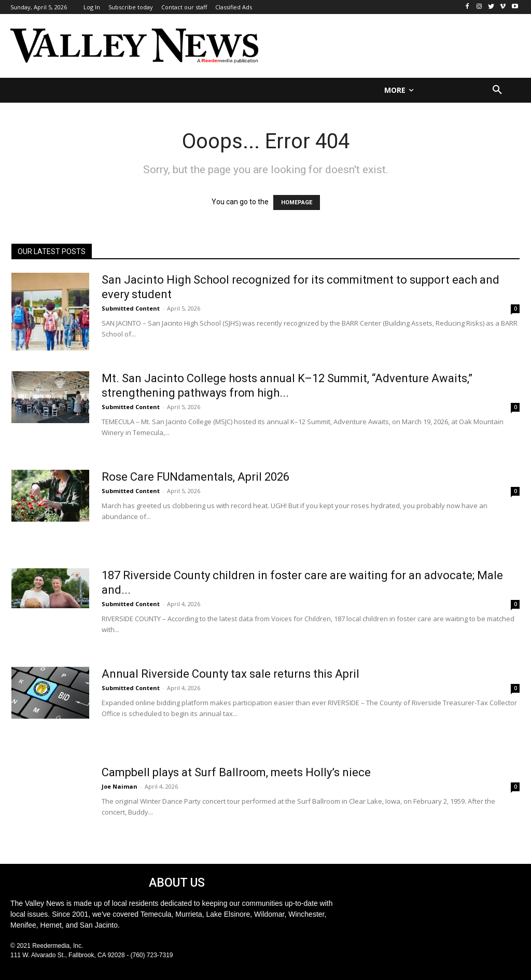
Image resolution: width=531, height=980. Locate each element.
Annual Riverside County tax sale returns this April (230, 674)
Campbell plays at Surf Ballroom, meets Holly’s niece (236, 772)
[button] (497, 90)
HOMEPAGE (297, 202)
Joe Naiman (120, 786)
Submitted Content (131, 308)
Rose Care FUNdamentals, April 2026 (195, 477)
